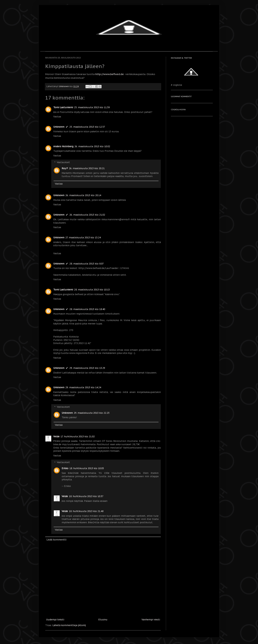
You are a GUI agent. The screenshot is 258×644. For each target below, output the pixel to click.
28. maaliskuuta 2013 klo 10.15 (92, 290)
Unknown (59, 127)
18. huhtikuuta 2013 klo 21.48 (86, 511)
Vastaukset (63, 162)
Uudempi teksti (55, 620)
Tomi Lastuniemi (63, 107)
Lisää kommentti (56, 540)
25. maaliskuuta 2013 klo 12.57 (87, 127)
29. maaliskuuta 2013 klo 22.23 (92, 413)
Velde (56, 436)
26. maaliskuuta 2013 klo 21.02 (87, 215)
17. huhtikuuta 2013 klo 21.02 (78, 436)
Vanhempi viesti (151, 620)
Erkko (65, 468)
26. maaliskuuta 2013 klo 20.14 (83, 195)
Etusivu (103, 620)
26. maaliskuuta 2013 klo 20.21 (87, 168)
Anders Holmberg (63, 146)
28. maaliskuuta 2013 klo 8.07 (87, 264)
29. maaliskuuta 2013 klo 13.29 (87, 368)
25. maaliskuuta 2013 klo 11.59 (92, 107)
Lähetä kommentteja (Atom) (69, 625)
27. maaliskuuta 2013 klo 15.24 (83, 238)
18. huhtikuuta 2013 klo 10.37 (86, 496)
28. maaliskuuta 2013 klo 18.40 (87, 309)
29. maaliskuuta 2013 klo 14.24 (83, 387)
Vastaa (57, 117)
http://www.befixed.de (110, 74)
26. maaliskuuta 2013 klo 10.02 (92, 146)
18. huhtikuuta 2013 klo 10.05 (87, 468)
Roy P (65, 168)
